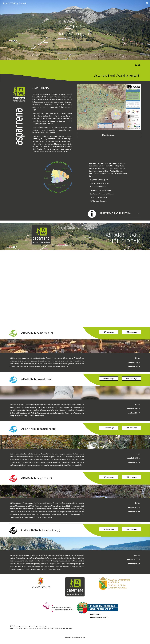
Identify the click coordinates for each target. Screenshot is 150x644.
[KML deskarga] (131, 332)
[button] (147, 3)
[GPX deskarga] (109, 332)
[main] (75, 30)
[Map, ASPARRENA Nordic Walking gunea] (75, 289)
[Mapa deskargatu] (109, 135)
